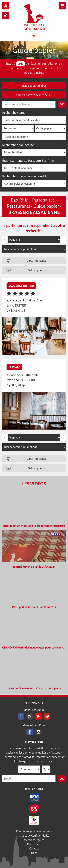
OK (62, 779)
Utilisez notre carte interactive (34, 95)
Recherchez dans (14, 113)
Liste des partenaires (34, 86)
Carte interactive (37, 261)
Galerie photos (37, 270)
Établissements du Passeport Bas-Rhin (28, 161)
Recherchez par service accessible (25, 176)
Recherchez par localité (18, 145)
